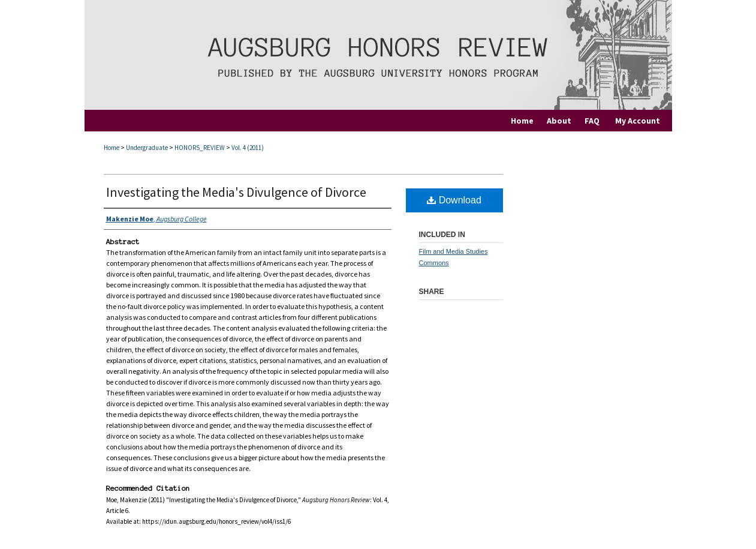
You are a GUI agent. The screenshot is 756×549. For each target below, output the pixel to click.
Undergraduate (147, 148)
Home (112, 148)
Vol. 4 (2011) (248, 148)
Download (454, 200)
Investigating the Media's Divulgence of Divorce (236, 192)
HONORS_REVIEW (200, 148)
